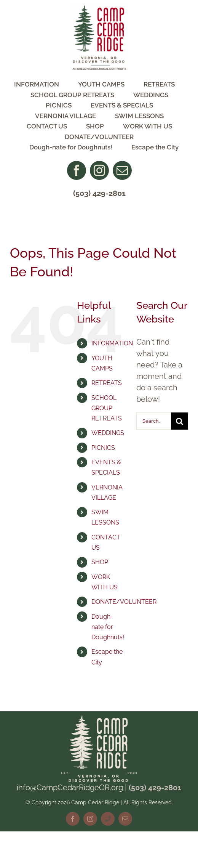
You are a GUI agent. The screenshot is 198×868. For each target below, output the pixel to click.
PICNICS (103, 448)
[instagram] (99, 170)
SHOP (100, 562)
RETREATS (107, 383)
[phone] (108, 819)
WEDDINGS (108, 433)
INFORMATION (112, 343)
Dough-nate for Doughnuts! (108, 627)
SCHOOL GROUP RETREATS (107, 408)
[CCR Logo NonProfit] (99, 8)
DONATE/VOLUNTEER (124, 602)
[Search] (180, 421)
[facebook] (77, 170)
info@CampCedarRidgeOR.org (70, 788)
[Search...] (154, 421)
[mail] (122, 170)
